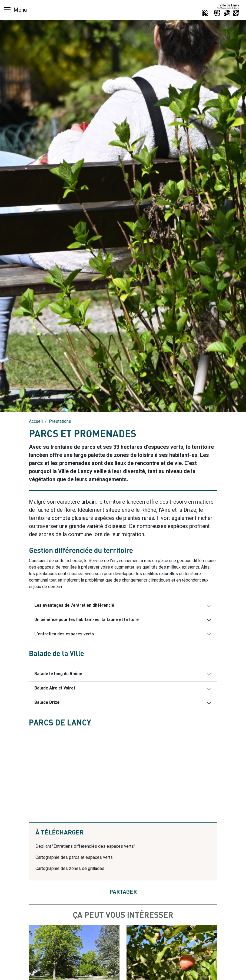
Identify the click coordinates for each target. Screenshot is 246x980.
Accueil (36, 421)
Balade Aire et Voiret (55, 688)
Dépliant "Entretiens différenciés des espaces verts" (85, 846)
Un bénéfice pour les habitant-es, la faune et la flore (87, 620)
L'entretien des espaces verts (64, 634)
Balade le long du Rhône (58, 674)
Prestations (60, 421)
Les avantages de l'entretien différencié (74, 606)
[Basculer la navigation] (15, 10)
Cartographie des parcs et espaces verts (74, 857)
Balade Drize (47, 703)
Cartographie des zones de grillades (70, 868)
